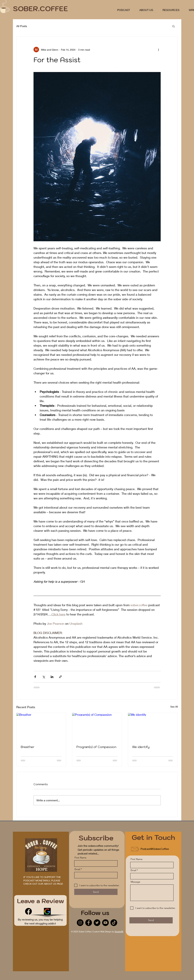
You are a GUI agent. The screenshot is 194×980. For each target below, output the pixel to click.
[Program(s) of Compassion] (97, 727)
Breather (27, 747)
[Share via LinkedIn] (52, 677)
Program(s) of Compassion (96, 747)
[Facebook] (28, 911)
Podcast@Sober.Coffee (155, 849)
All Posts (22, 26)
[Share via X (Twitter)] (44, 677)
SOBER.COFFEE (40, 9)
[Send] (96, 892)
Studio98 (119, 932)
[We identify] (153, 727)
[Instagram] (80, 923)
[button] (173, 26)
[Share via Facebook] (35, 677)
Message (135, 882)
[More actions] (159, 50)
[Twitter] (97, 923)
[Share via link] (60, 677)
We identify (141, 747)
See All (174, 707)
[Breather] (41, 727)
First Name (81, 858)
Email (77, 869)
